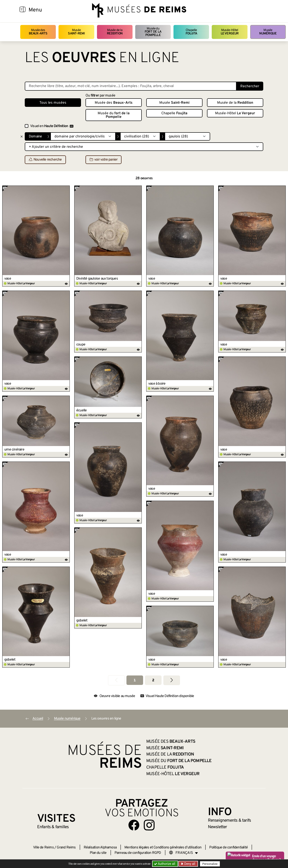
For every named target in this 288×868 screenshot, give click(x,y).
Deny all (189, 864)
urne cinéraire (14, 450)
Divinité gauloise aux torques (97, 279)
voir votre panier (103, 160)
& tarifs (229, 821)
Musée (76, 32)
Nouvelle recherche (45, 160)
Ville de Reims (43, 848)
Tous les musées (53, 103)
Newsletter (217, 827)
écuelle (81, 410)
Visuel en (52, 126)
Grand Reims (66, 848)
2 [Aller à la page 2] (153, 680)
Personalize (210, 864)
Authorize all (165, 864)
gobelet (82, 621)
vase (8, 279)
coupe (81, 345)
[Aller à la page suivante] (172, 680)
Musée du (153, 32)
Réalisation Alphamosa (100, 848)
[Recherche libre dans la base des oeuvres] (131, 86)
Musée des (38, 32)
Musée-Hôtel (230, 32)
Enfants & (53, 827)
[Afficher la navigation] (22, 10)
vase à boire (157, 384)
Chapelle (191, 32)
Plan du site (98, 853)
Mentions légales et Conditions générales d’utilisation (163, 848)
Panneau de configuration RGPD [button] (138, 853)
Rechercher (250, 86)
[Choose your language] (184, 853)
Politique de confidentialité (228, 848)
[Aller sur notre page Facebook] (134, 825)
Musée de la (115, 32)
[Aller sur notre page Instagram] (149, 825)
